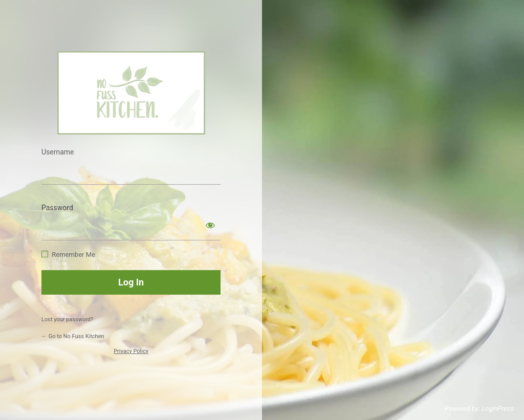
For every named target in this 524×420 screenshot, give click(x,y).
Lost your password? (67, 319)
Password (57, 208)
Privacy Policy (131, 351)
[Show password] (210, 225)
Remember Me (73, 255)
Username (58, 152)
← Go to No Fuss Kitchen (73, 336)
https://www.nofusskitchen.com (131, 93)
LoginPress (498, 408)
